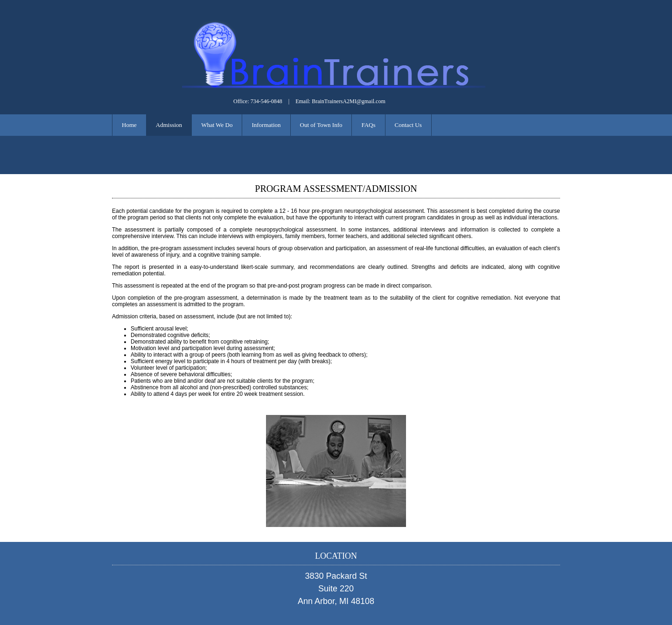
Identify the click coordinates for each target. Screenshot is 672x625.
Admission (169, 125)
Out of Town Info (321, 125)
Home (129, 125)
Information (266, 125)
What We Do (217, 125)
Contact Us (408, 125)
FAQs (368, 125)
